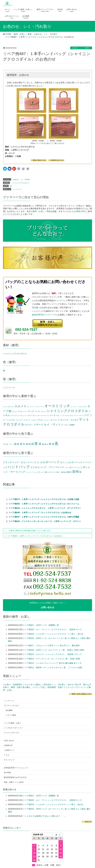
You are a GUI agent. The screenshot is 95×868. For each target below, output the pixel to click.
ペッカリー (47, 420)
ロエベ (67, 425)
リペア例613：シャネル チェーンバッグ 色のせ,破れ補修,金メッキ (52, 663)
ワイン (11, 444)
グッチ (31, 411)
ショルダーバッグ (48, 462)
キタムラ (14, 411)
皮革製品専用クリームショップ (16, 768)
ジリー (25, 416)
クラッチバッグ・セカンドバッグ (20, 462)
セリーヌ (31, 415)
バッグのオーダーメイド (13, 728)
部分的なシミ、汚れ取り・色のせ (59, 685)
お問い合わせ (9, 741)
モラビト (29, 425)
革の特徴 (7, 773)
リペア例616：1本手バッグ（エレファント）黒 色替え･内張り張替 (53, 650)
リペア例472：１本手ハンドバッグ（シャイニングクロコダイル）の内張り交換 (44, 499)
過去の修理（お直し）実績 (39, 211)
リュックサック (38, 472)
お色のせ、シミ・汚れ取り (81, 48)
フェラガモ (11, 420)
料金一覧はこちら (39, 160)
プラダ (40, 420)
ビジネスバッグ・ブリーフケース (47, 467)
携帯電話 (63, 472)
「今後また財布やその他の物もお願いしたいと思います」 (30, 531)
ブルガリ (34, 420)
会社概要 (9, 710)
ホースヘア (55, 420)
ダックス (47, 416)
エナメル (11, 407)
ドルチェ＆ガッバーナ (71, 416)
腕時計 (69, 472)
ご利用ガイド (9, 750)
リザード (38, 425)
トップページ (9, 701)
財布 (76, 472)
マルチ (6, 444)
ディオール (54, 415)
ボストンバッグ (76, 467)
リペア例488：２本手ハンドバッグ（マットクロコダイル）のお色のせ (40, 513)
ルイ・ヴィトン (54, 424)
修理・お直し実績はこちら (81, 694)
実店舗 (35, 308)
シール (20, 416)
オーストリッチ (57, 406)
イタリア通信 (11, 715)
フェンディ (19, 420)
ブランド (27, 420)
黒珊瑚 (72, 425)
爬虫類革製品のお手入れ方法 (15, 777)
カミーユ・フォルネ (77, 407)
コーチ (37, 411)
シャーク (14, 415)
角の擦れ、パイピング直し (34, 687)
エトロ (5, 407)
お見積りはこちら (56, 160)
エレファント (31, 407)
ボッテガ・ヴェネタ (69, 420)
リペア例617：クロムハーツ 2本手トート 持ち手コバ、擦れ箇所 (51, 646)
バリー (81, 416)
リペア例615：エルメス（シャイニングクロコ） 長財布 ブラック (52, 654)
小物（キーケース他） (52, 472)
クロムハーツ (23, 411)
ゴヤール (43, 411)
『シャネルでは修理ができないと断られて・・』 (44, 816)
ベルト (66, 468)
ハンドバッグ (17, 189)
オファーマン (40, 407)
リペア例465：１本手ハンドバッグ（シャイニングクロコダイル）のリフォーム (44, 504)
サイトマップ (9, 760)
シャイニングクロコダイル (20, 183)
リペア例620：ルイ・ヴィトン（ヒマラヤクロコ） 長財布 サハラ (52, 629)
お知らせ (87, 822)
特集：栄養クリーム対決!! (14, 782)
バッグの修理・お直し (12, 723)
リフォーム (68, 687)
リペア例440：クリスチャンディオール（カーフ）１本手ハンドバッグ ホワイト (45, 521)
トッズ (62, 416)
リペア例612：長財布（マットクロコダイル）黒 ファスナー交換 (52, 668)
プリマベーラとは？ (12, 705)
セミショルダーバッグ (71, 462)
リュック (29, 472)
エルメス (21, 406)
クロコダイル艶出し (33, 685)
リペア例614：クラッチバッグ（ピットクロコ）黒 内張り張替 (51, 659)
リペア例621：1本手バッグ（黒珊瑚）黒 (41, 625)
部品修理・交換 (55, 687)
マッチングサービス (12, 733)
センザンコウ (39, 416)
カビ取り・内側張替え (13, 685)
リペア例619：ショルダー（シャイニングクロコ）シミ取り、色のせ (53, 634)
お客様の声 (79, 211)
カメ (85, 407)
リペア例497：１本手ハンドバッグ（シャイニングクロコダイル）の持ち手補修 (44, 517)
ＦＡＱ (6, 755)
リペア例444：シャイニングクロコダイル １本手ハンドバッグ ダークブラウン (45, 508)
